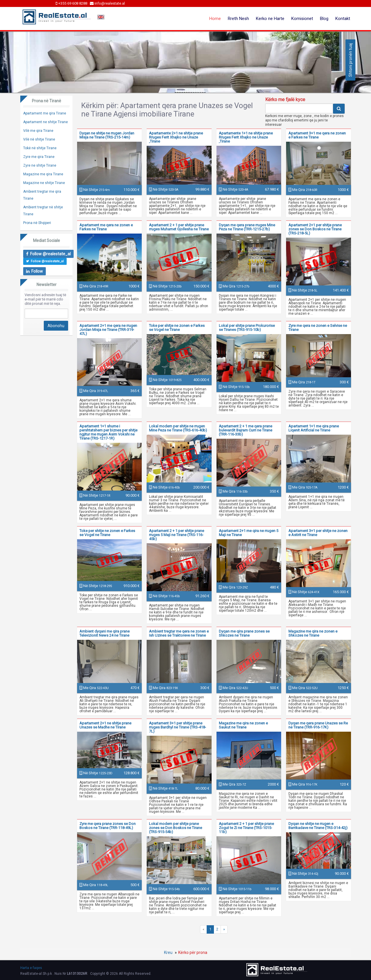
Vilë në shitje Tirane (39, 139)
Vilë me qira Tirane (38, 131)
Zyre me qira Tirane (39, 157)
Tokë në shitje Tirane (40, 148)
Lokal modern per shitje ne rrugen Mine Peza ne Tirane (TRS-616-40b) (178, 428)
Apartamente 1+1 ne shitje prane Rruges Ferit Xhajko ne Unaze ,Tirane (246, 137)
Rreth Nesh (238, 19)
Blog (324, 19)
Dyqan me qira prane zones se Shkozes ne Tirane (244, 633)
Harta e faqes (31, 968)
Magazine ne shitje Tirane (44, 183)
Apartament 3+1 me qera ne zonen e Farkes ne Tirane (317, 135)
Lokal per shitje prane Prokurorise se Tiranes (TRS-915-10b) (247, 328)
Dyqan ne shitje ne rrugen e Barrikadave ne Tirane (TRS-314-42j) (318, 826)
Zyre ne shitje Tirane (40, 165)
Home (215, 19)
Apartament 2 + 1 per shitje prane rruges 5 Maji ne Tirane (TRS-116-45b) (177, 535)
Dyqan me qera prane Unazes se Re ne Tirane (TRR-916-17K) (318, 725)
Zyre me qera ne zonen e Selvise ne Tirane (318, 328)
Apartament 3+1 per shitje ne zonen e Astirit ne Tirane (318, 533)
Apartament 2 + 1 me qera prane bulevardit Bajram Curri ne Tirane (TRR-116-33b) (245, 430)
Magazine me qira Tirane (43, 174)
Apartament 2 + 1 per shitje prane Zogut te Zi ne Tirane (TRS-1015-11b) (246, 828)
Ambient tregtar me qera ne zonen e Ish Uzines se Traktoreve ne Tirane (179, 633)
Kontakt (343, 19)
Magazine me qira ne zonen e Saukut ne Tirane (243, 725)
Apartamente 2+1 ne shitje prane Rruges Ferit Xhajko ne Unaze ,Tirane (176, 137)
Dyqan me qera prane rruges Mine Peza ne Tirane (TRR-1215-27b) (247, 227)
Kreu (168, 952)
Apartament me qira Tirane (45, 113)
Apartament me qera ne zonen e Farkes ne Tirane (106, 227)
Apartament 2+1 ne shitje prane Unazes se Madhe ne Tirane (105, 725)
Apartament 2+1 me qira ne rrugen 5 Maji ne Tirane (249, 533)
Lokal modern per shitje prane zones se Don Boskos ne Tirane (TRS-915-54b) (176, 828)
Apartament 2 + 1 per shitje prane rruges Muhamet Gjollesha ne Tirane (179, 227)
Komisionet (302, 19)
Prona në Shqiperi (37, 223)
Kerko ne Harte (270, 19)
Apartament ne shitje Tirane (46, 122)
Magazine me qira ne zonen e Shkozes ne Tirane (313, 633)
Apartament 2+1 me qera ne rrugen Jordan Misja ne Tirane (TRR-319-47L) (108, 330)
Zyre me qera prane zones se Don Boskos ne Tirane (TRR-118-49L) (108, 826)
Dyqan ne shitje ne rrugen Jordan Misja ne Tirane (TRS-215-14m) (107, 135)
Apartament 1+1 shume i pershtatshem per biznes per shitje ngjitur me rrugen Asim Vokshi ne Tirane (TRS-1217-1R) (108, 432)
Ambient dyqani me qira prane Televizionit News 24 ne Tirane (104, 633)
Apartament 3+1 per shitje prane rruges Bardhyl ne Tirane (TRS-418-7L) (178, 727)
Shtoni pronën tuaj (350, 60)
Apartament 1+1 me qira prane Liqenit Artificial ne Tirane (314, 428)
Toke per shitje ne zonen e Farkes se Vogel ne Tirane (177, 328)
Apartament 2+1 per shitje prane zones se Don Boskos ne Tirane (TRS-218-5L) (315, 229)
